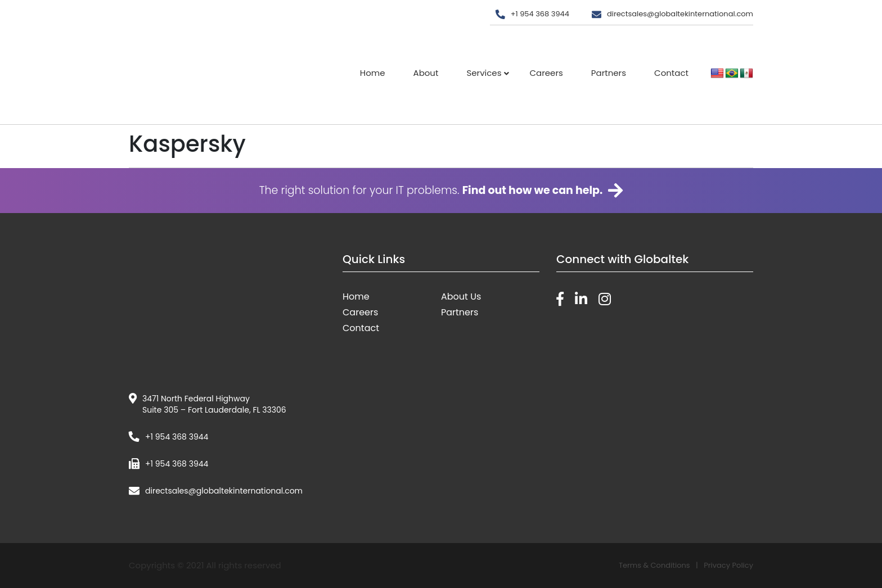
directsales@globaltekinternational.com (680, 14)
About (426, 73)
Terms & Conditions (654, 565)
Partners (609, 73)
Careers (546, 73)
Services (484, 73)
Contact (671, 73)
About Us (461, 297)
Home (373, 73)
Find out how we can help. (533, 190)
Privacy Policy (728, 565)
